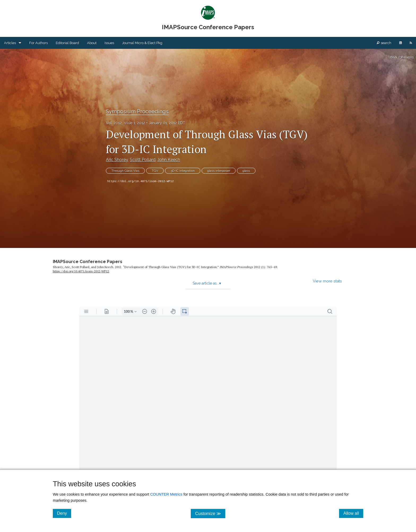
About (92, 43)
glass (246, 171)
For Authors (38, 43)
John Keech (169, 160)
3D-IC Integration (183, 171)
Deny (64, 513)
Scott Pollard (143, 160)
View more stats (327, 281)
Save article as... (207, 283)
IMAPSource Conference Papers (88, 262)
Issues (109, 43)
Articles (10, 43)
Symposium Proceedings (137, 111)
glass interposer (219, 171)
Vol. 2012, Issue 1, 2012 (125, 123)
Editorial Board (67, 43)
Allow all (353, 513)
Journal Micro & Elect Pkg (142, 43)
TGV (155, 171)
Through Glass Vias (125, 171)
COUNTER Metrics (166, 494)
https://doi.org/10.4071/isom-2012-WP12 (140, 181)
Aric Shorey (117, 160)
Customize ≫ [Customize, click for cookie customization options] (210, 513)
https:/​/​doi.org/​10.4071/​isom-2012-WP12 (81, 271)
